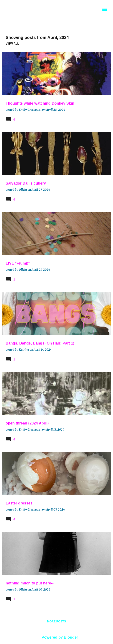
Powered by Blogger (56, 637)
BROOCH (22, 9)
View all (12, 44)
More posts (56, 621)
